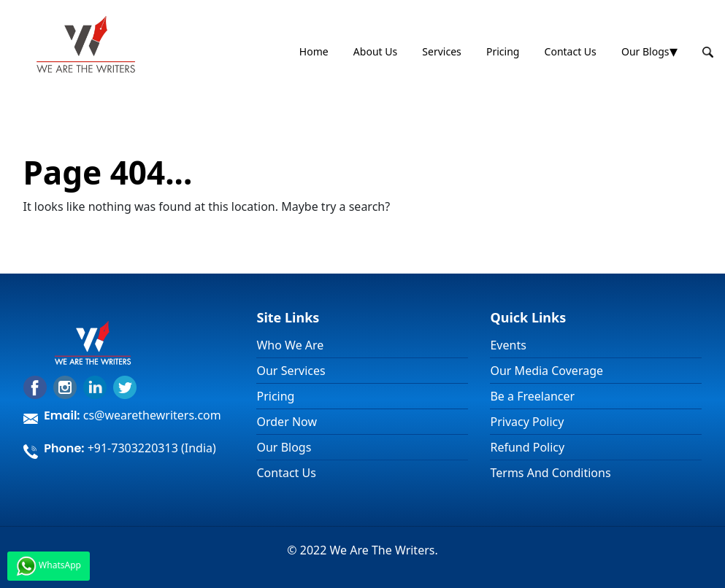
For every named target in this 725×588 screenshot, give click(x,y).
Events (508, 345)
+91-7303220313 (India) (152, 448)
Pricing (503, 51)
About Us (375, 51)
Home (314, 51)
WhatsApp (49, 566)
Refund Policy (527, 447)
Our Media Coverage (546, 371)
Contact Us (571, 51)
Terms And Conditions (550, 473)
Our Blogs (645, 51)
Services (441, 51)
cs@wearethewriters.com (152, 415)
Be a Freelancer (532, 396)
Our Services (291, 371)
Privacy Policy (527, 422)
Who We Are (290, 345)
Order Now (287, 422)
